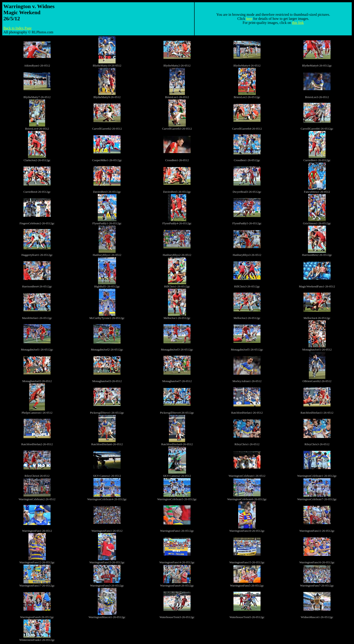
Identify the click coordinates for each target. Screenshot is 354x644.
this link (298, 23)
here (249, 19)
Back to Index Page (17, 28)
